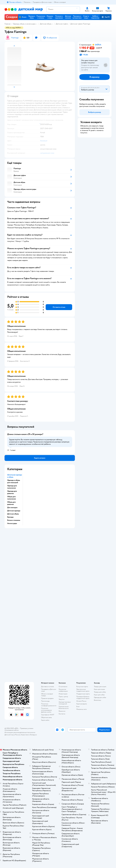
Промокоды (45, 701)
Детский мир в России (12, 735)
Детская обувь (46, 24)
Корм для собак (99, 695)
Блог (78, 707)
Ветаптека (97, 700)
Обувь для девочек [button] (11, 503)
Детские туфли (62, 24)
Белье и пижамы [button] (14, 520)
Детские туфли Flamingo (80, 24)
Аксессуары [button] (12, 523)
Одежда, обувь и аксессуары (24, 24)
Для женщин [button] (12, 507)
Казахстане (25, 735)
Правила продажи (47, 698)
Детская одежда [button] (14, 511)
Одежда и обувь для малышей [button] (14, 481)
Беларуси (33, 735)
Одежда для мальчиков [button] (12, 487)
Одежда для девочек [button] (12, 492)
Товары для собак (100, 692)
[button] (106, 17)
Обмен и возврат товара (47, 695)
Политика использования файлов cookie (46, 710)
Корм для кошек (99, 689)
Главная (7, 24)
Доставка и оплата (47, 687)
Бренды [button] (10, 517)
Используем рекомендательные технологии (20, 732)
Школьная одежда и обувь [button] (15, 476)
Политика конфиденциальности (49, 705)
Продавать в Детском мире (49, 690)
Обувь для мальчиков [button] (11, 498)
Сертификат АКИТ (48, 715)
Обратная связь (46, 717)
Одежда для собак (100, 697)
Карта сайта (45, 720)
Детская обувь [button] (13, 514)
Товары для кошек (100, 687)
